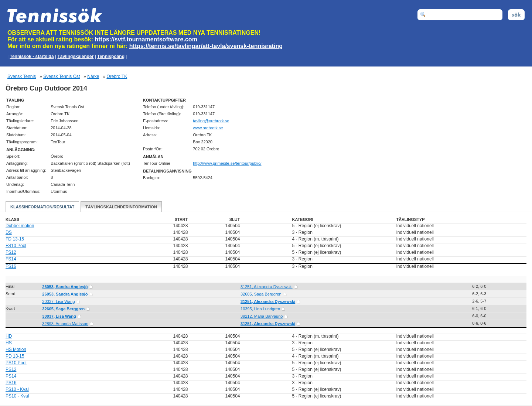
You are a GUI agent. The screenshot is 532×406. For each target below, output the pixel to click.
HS (9, 343)
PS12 (11, 369)
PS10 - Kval (17, 396)
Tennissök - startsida (32, 57)
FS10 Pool (16, 246)
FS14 (11, 259)
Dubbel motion (20, 226)
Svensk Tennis (22, 76)
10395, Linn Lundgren (260, 309)
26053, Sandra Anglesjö (65, 287)
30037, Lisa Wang (58, 301)
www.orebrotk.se (208, 128)
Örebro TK (117, 76)
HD (9, 336)
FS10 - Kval (17, 389)
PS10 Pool (16, 363)
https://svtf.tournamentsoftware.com (146, 39)
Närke (93, 76)
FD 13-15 (15, 239)
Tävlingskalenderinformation (121, 207)
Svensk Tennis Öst (62, 76)
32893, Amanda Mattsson (65, 324)
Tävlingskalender (75, 57)
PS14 (11, 376)
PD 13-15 (15, 356)
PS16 (11, 383)
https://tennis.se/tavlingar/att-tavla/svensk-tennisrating (206, 46)
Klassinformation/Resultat (42, 207)
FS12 (11, 252)
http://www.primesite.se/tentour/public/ (227, 163)
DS (9, 232)
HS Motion (16, 349)
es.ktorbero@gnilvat (211, 121)
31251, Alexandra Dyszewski (267, 287)
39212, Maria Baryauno (262, 316)
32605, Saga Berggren (261, 294)
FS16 (11, 266)
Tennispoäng (111, 57)
